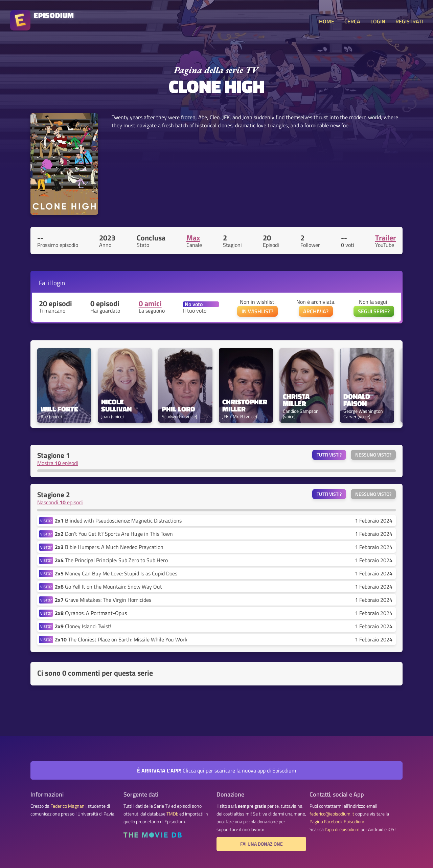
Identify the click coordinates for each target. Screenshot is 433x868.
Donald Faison (358, 400)
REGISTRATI (409, 21)
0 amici (150, 303)
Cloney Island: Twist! (83, 626)
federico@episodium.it (332, 814)
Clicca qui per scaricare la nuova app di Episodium (216, 770)
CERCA (352, 21)
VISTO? (46, 521)
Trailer (385, 238)
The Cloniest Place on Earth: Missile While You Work (121, 639)
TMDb (172, 814)
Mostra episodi (58, 463)
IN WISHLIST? (257, 311)
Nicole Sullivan (116, 405)
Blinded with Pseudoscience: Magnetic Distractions (118, 521)
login (59, 283)
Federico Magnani (68, 806)
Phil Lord (178, 409)
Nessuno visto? (373, 455)
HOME (327, 21)
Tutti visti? (329, 455)
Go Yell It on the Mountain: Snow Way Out (108, 587)
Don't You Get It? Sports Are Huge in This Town (114, 534)
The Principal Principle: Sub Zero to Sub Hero (111, 560)
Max (193, 238)
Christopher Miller (246, 405)
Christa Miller (297, 400)
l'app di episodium (342, 829)
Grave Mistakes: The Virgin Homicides (103, 600)
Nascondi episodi (60, 502)
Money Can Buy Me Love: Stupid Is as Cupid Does (116, 573)
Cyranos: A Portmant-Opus (91, 613)
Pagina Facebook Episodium (337, 822)
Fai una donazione (261, 844)
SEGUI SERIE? (374, 311)
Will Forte (59, 409)
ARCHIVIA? (316, 311)
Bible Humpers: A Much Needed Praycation (109, 547)
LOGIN (378, 21)
